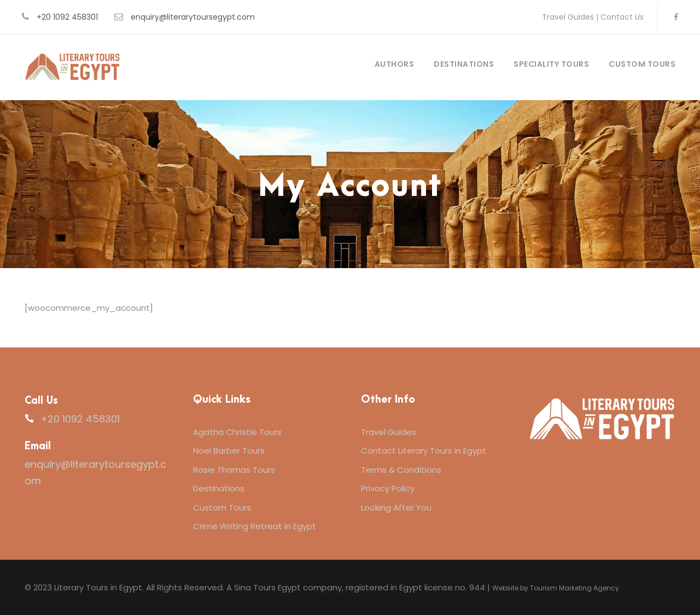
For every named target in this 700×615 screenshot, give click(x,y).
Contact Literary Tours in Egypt (424, 451)
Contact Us (622, 17)
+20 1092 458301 (67, 17)
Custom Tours (642, 64)
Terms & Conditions (401, 470)
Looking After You (396, 507)
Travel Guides (568, 17)
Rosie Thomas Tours (234, 470)
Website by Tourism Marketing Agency (556, 588)
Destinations (464, 64)
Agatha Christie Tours (237, 432)
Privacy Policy (388, 488)
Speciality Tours (551, 64)
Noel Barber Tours (229, 451)
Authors (395, 64)
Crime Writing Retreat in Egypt (255, 526)
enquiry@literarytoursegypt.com (193, 17)
